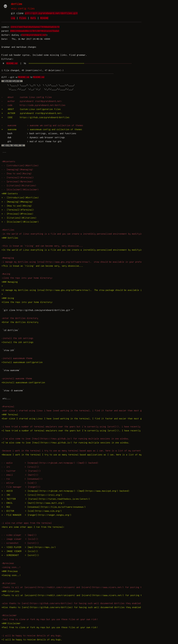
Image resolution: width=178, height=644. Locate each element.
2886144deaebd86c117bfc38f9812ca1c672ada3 (35, 31)
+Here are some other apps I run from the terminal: (33, 527)
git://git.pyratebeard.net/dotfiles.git (51, 13)
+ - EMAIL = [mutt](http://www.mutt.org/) (33, 503)
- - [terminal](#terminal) (18, 177)
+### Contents (10, 193)
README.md (12, 63)
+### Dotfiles (10, 238)
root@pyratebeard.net (34, 35)
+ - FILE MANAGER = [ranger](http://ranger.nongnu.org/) (36, 515)
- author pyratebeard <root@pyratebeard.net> (32, 101)
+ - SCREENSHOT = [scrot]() (20, 555)
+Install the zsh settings (17, 342)
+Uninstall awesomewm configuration (23, 382)
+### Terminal (10, 414)
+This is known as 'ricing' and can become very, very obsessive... (42, 266)
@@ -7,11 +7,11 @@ (12, 81)
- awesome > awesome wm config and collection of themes (42, 125)
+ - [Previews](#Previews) (17, 214)
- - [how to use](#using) (17, 173)
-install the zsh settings (17, 338)
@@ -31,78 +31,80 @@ (13, 145)
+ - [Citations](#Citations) (19, 218)
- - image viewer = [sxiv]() (20, 539)
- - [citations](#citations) (19, 185)
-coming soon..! (11, 567)
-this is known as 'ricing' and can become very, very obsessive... (42, 246)
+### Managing (9, 282)
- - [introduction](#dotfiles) (20, 165)
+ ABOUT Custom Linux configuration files (31, 109)
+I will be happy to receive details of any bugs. (32, 639)
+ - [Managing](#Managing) (17, 202)
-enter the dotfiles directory (20, 318)
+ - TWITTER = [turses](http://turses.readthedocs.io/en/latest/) (46, 499)
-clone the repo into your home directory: (27, 278)
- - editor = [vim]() (19, 483)
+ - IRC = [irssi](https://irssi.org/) (32, 495)
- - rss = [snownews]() (22, 479)
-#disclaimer (9, 615)
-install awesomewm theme (17, 358)
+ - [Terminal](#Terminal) (18, 210)
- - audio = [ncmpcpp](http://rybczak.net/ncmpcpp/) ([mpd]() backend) (50, 463)
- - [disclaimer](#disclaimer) (20, 189)
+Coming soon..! (11, 575)
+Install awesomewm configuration (22, 362)
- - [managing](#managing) (17, 169)
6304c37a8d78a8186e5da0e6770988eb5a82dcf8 (35, 27)
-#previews (8, 563)
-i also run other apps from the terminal (27, 523)
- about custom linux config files (27, 97)
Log (13, 18)
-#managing (8, 258)
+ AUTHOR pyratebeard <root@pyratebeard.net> (32, 113)
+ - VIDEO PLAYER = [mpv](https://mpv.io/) (29, 547)
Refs (33, 18)
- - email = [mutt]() (20, 475)
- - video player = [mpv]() (19, 535)
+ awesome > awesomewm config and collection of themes (42, 129)
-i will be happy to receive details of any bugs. (32, 635)
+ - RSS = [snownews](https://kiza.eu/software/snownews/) (44, 507)
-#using (6, 274)
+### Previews (10, 571)
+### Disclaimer (11, 623)
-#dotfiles (8, 230)
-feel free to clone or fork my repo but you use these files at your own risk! (50, 619)
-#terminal (8, 406)
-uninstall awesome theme (17, 378)
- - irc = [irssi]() (20, 467)
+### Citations (10, 591)
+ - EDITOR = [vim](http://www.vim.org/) (32, 511)
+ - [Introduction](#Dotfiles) (20, 197)
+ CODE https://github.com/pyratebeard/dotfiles (35, 117)
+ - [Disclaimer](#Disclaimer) (20, 222)
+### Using (8, 298)
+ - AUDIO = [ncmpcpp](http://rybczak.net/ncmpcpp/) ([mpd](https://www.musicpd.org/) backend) (65, 491)
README (44, 18)
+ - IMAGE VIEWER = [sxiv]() (20, 551)
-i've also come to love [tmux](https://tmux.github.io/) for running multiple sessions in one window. (65, 439)
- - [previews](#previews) (17, 181)
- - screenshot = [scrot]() (20, 543)
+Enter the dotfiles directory (20, 322)
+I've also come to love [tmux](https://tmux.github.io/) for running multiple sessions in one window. (65, 443)
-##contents (8, 161)
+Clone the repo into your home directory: (27, 302)
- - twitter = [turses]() (21, 471)
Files (23, 18)
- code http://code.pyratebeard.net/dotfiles (33, 105)
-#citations (8, 583)
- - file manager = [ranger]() (21, 487)
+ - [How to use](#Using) (17, 206)
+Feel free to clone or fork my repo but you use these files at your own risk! (50, 627)
